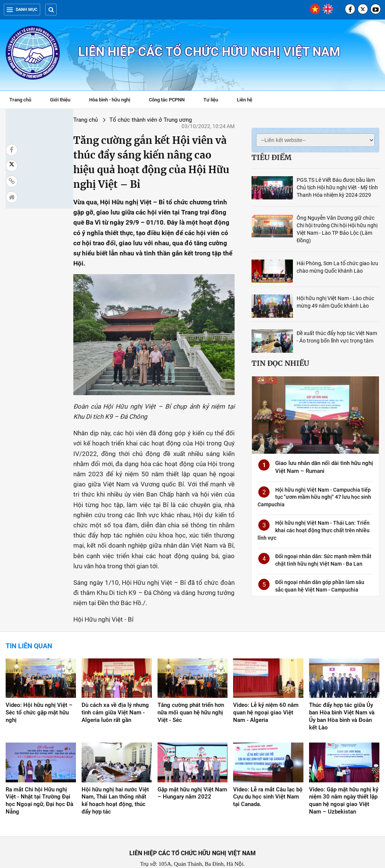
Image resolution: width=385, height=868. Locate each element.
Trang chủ (20, 100)
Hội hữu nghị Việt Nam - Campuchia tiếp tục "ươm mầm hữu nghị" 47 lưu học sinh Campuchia (314, 497)
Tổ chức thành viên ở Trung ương (100, 120)
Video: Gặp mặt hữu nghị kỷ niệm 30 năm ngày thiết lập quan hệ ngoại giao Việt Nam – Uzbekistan (344, 773)
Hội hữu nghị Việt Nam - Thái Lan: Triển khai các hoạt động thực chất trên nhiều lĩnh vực (314, 530)
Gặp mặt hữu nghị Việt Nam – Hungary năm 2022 (192, 765)
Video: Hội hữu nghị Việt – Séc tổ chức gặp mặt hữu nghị (39, 685)
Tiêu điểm (271, 157)
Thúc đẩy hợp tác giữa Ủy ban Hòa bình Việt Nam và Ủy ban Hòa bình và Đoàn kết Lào (342, 688)
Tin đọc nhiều (280, 363)
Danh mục (22, 10)
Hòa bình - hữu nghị (110, 100)
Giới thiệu (60, 100)
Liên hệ (245, 100)
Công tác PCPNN (167, 100)
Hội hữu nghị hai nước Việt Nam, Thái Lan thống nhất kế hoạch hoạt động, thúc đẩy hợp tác (115, 773)
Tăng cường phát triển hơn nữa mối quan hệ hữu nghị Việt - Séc (191, 685)
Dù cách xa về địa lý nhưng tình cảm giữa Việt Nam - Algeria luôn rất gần (115, 685)
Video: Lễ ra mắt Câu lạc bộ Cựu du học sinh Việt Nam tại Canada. (268, 769)
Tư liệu (214, 101)
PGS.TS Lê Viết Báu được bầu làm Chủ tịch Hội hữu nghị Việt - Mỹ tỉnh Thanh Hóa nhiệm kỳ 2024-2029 (337, 187)
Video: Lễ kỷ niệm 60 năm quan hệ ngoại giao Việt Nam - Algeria (266, 685)
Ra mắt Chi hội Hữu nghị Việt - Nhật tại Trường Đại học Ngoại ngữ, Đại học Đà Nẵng (39, 773)
